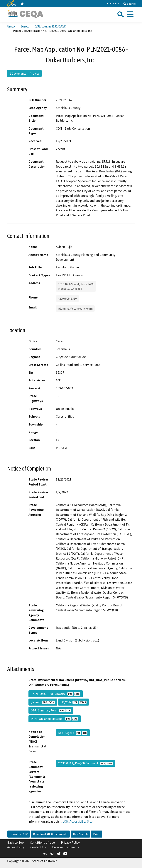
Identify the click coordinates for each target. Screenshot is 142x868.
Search (25, 26)
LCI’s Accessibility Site (77, 821)
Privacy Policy (70, 843)
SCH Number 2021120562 (51, 26)
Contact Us (113, 3)
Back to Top (15, 843)
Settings (129, 4)
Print (97, 834)
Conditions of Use (42, 843)
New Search (80, 834)
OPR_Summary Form (51, 710)
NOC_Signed (73, 733)
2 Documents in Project (24, 73)
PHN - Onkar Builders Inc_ (55, 719)
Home (11, 26)
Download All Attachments (50, 834)
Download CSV (19, 834)
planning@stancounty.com (75, 308)
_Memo (43, 702)
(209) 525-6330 (67, 299)
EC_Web (73, 702)
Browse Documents (66, 847)
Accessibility (16, 847)
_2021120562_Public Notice (56, 694)
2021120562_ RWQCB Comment (86, 763)
